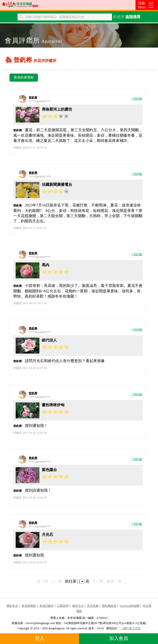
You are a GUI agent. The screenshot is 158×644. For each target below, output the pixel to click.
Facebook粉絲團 (130, 606)
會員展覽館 (29, 606)
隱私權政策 (109, 606)
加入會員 (119, 638)
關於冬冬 (12, 606)
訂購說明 (63, 606)
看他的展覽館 (24, 77)
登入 (40, 638)
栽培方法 (78, 606)
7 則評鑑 (137, 99)
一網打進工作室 (130, 628)
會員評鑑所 (46, 606)
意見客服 (93, 606)
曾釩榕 (33, 98)
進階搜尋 (133, 17)
